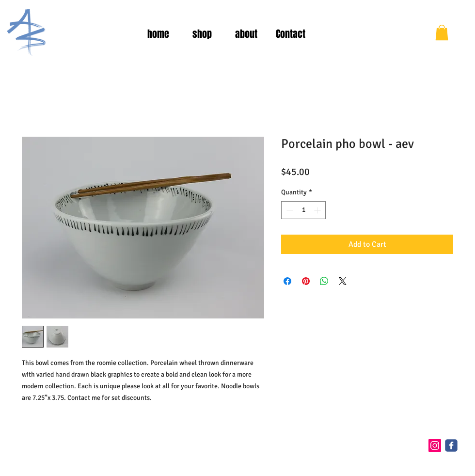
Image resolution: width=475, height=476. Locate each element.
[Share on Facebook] (287, 281)
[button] (442, 32)
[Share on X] (343, 281)
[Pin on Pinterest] (306, 281)
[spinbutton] (303, 210)
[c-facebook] (451, 445)
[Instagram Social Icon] (435, 445)
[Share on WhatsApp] (324, 281)
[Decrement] (289, 210)
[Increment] (318, 210)
